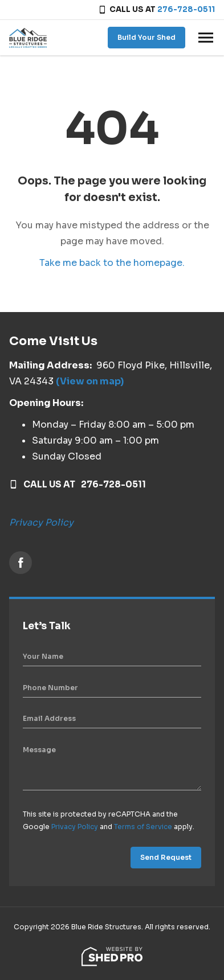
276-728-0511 (186, 9)
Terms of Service (143, 827)
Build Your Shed (146, 37)
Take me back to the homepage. (112, 263)
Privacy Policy (41, 522)
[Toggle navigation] (206, 38)
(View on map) (90, 381)
